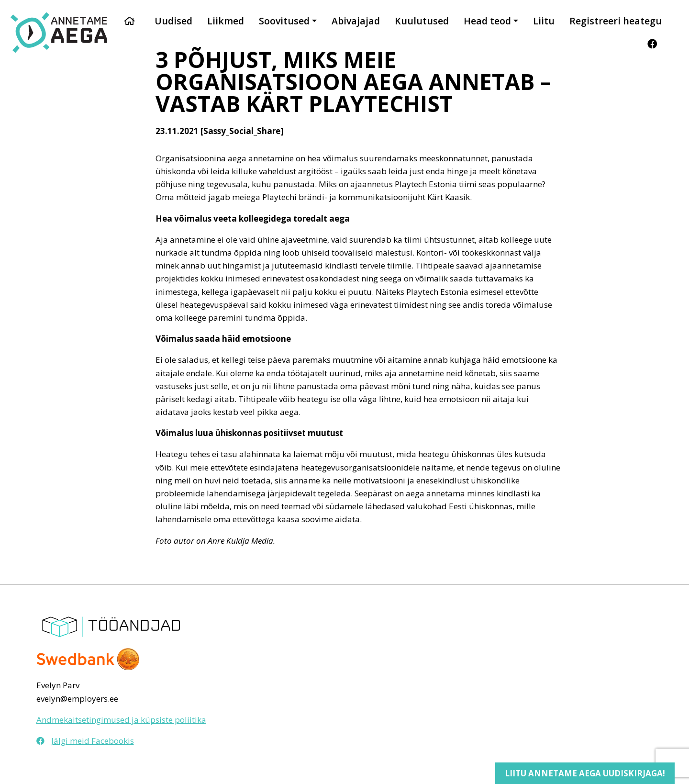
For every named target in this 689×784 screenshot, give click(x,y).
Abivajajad (356, 21)
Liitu (544, 21)
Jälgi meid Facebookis (85, 741)
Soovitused (284, 21)
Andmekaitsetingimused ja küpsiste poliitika (121, 720)
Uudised (173, 21)
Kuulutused (422, 21)
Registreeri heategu (616, 21)
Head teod (487, 21)
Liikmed (226, 21)
